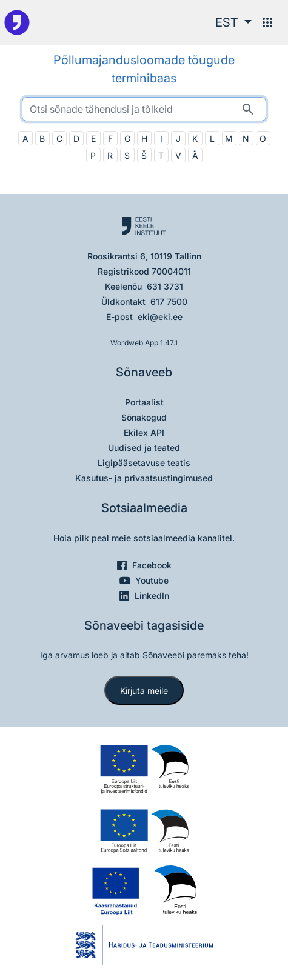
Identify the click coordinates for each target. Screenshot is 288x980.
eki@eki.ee (160, 317)
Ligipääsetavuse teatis (144, 463)
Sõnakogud (144, 417)
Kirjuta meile (144, 691)
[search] (144, 109)
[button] (233, 22)
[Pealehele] (17, 22)
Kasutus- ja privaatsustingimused (144, 478)
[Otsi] (248, 109)
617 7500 (169, 302)
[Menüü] (267, 22)
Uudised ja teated (144, 448)
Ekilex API (144, 432)
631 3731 (165, 286)
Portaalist (144, 402)
